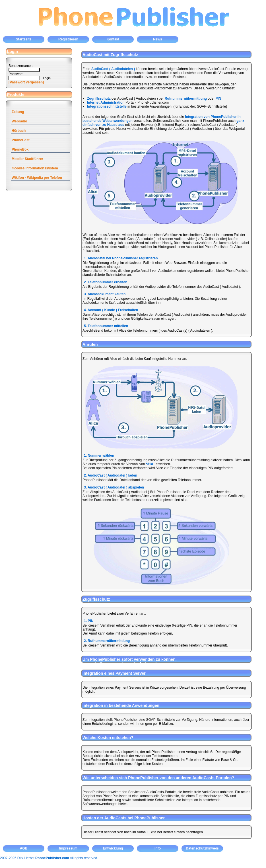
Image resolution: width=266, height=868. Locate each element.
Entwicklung (113, 848)
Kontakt (113, 39)
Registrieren (68, 39)
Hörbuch (19, 131)
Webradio (19, 121)
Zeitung (18, 112)
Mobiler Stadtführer (27, 159)
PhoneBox (20, 149)
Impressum (68, 848)
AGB (24, 848)
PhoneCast (21, 140)
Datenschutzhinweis (202, 848)
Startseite (24, 39)
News (157, 39)
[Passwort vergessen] (26, 82)
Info (158, 848)
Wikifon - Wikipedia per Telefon (37, 178)
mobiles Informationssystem (35, 168)
